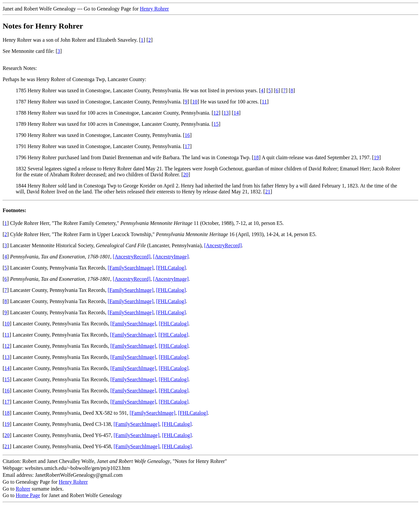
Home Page (28, 495)
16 (187, 135)
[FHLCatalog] (171, 268)
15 (216, 124)
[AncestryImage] (171, 257)
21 (268, 192)
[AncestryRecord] (223, 245)
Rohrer (23, 489)
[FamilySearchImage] (131, 268)
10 (195, 102)
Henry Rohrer (154, 9)
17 (187, 146)
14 (236, 113)
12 (216, 113)
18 (256, 157)
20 (186, 175)
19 (376, 157)
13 (226, 113)
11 (264, 102)
